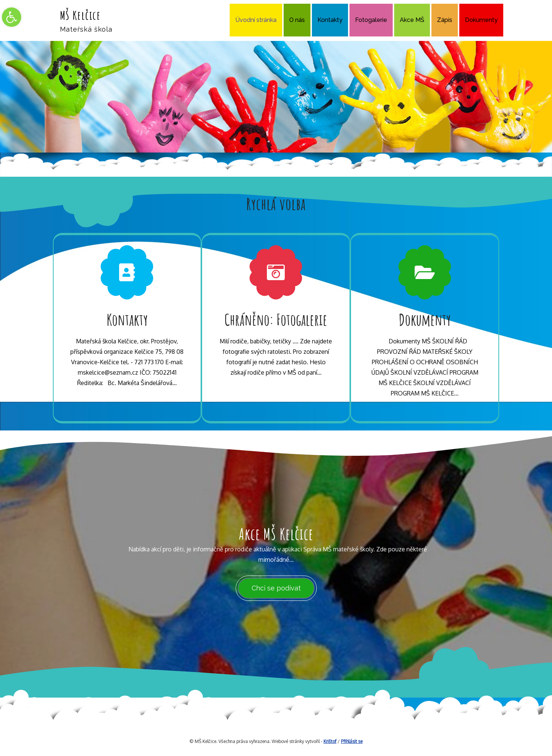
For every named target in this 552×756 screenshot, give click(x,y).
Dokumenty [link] (481, 20)
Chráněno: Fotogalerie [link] (276, 319)
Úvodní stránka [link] (256, 20)
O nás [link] (297, 20)
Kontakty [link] (330, 20)
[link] (12, 17)
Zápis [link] (445, 20)
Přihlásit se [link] (352, 741)
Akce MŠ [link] (412, 20)
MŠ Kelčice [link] (80, 15)
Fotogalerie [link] (371, 20)
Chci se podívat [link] (276, 588)
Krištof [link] (330, 741)
